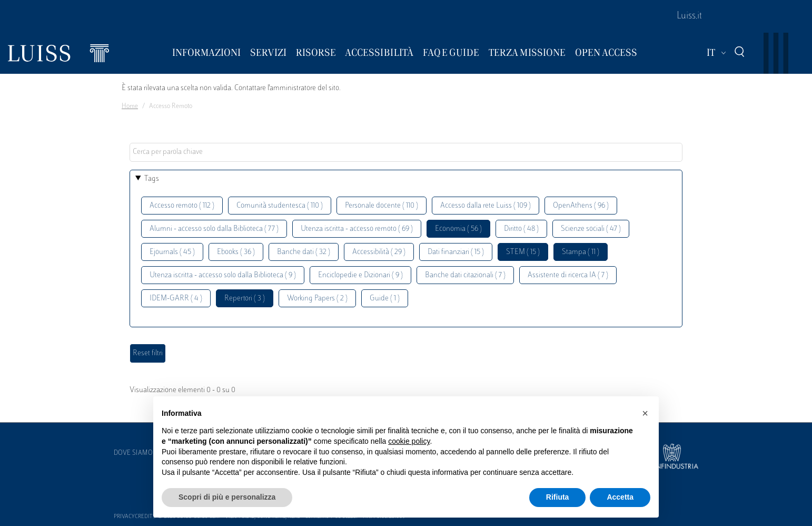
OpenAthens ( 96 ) (581, 206)
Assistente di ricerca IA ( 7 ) (568, 275)
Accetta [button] (620, 497)
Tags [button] (152, 179)
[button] (645, 413)
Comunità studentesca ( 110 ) (280, 206)
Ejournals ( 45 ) (172, 252)
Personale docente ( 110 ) (382, 206)
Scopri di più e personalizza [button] (227, 497)
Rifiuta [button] (558, 497)
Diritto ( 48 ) (521, 229)
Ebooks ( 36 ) (236, 252)
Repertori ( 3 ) (245, 299)
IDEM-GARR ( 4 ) (176, 299)
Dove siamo (133, 453)
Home (130, 106)
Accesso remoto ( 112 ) (182, 206)
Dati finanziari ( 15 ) (456, 252)
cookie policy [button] (409, 441)
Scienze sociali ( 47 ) (591, 229)
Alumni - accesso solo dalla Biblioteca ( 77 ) (214, 229)
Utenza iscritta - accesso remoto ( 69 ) (357, 229)
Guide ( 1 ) (385, 299)
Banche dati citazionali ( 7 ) (465, 275)
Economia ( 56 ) (458, 229)
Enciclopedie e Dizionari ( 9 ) (360, 275)
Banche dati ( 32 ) (304, 252)
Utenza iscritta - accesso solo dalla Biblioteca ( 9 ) (223, 275)
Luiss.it (689, 16)
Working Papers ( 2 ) (317, 299)
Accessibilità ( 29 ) (379, 252)
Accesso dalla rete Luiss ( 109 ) (486, 206)
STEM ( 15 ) (523, 252)
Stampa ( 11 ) (581, 252)
